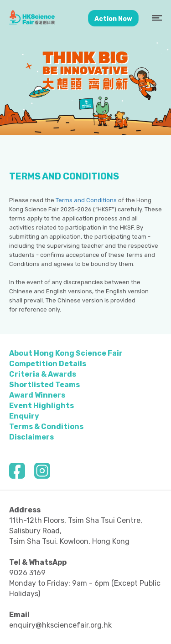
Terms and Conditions (86, 200)
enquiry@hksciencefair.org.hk (60, 625)
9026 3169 (27, 573)
